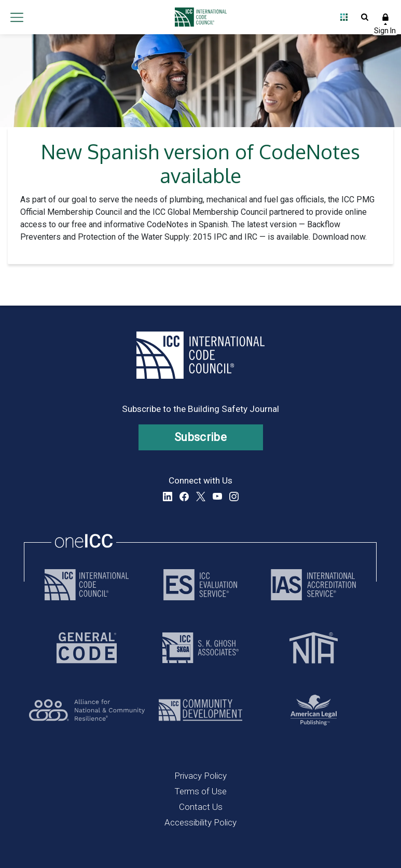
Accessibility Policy (200, 822)
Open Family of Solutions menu (344, 17)
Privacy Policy (200, 776)
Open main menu (17, 17)
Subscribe (200, 437)
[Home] (198, 17)
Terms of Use (200, 791)
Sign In (385, 17)
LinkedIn (168, 497)
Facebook (184, 497)
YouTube (217, 497)
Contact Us (201, 807)
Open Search (365, 17)
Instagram (234, 497)
